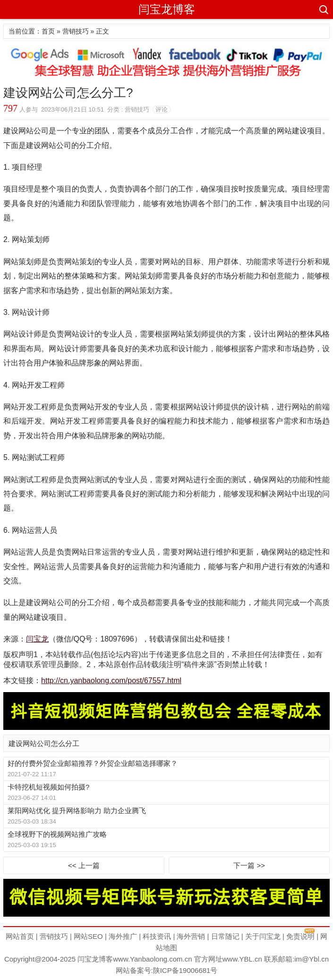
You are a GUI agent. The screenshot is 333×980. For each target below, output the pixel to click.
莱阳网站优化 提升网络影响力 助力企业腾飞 (77, 811)
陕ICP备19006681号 (185, 970)
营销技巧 (76, 31)
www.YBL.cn (242, 959)
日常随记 (225, 936)
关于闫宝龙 (263, 936)
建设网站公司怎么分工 (44, 743)
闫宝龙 (37, 639)
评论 (162, 109)
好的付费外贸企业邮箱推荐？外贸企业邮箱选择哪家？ (93, 763)
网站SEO (88, 936)
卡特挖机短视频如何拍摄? (48, 787)
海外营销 (191, 936)
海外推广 (123, 936)
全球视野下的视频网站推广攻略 (57, 834)
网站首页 (20, 936)
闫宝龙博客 (167, 9)
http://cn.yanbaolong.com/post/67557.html (111, 681)
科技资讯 (157, 936)
